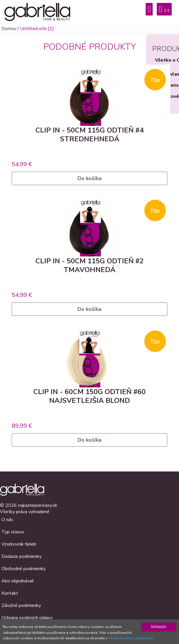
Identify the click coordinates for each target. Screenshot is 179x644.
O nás (7, 520)
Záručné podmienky (21, 605)
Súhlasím (158, 627)
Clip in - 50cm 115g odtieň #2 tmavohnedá (89, 265)
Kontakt (10, 593)
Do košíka (89, 178)
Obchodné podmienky (24, 569)
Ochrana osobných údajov (27, 618)
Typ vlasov (13, 532)
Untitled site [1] (37, 29)
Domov (9, 29)
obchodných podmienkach (131, 638)
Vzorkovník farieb (19, 544)
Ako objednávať (18, 581)
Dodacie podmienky (21, 556)
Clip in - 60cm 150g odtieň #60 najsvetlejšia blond (89, 396)
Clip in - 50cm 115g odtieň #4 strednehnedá (89, 135)
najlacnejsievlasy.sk (38, 505)
